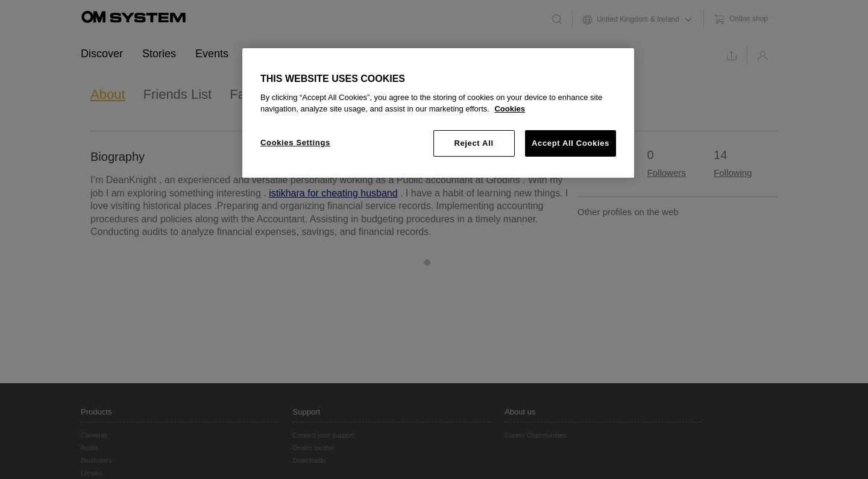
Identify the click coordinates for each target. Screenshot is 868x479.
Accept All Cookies (571, 143)
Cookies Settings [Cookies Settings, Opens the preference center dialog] (295, 142)
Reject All (473, 143)
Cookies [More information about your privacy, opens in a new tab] (510, 109)
